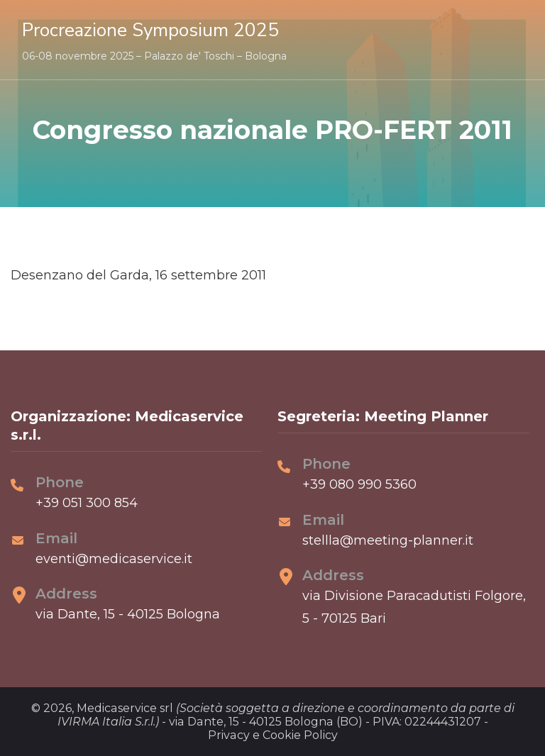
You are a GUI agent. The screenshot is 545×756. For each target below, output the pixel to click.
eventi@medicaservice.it (114, 559)
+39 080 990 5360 (359, 484)
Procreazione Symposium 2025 (150, 30)
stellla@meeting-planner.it (388, 540)
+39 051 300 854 (87, 503)
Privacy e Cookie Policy (273, 735)
